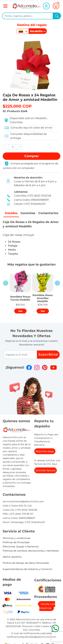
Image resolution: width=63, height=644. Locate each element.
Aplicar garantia (12, 557)
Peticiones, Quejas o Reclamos (21, 546)
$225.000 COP (17, 106)
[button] (6, 147)
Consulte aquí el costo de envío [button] (28, 128)
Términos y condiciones (17, 538)
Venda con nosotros (47, 606)
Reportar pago (45, 451)
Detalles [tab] (11, 213)
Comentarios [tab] (48, 213)
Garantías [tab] (28, 213)
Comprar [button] (32, 156)
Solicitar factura (46, 470)
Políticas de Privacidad (16, 542)
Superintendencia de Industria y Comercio (27, 569)
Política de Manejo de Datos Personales (26, 563)
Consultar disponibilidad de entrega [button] (26, 136)
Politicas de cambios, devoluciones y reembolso (31, 551)
